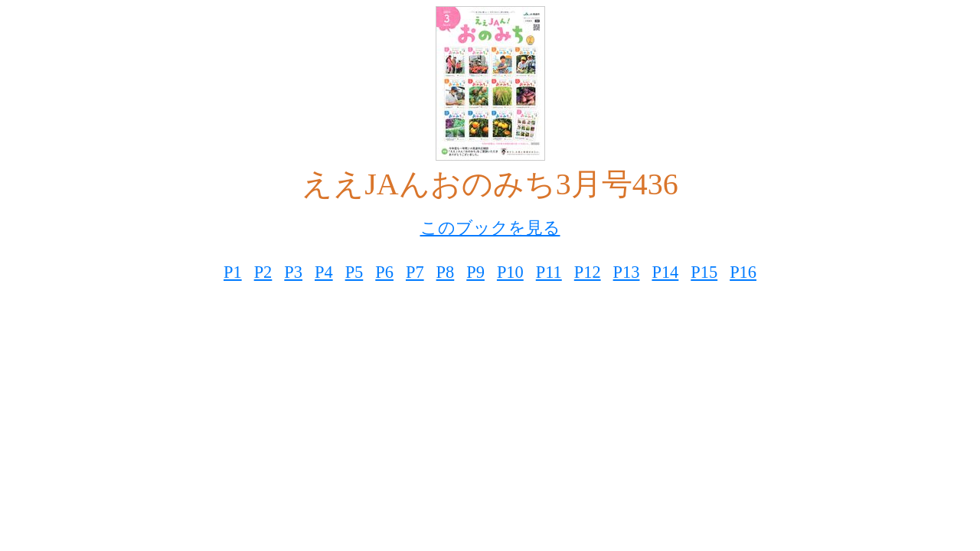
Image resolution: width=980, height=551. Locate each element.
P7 (415, 272)
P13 (627, 272)
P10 (510, 272)
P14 (665, 272)
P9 (475, 272)
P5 (354, 272)
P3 (293, 272)
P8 (446, 272)
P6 (384, 272)
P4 (324, 272)
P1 (233, 272)
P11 (549, 272)
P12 (588, 272)
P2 (263, 272)
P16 (743, 272)
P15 (704, 272)
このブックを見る (490, 228)
